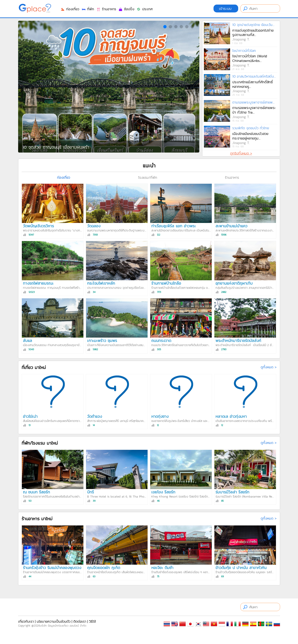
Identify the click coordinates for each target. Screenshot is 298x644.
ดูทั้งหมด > (269, 367)
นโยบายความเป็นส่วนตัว (54, 621)
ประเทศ (145, 9)
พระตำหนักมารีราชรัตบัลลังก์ (238, 341)
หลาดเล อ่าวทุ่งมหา (231, 416)
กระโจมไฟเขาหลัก (101, 283)
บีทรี (90, 492)
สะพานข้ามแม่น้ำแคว (231, 226)
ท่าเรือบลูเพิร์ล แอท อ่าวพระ (174, 226)
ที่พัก (88, 9)
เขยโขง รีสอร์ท (163, 492)
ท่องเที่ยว (70, 9)
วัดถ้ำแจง (95, 416)
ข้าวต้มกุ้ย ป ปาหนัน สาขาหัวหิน (241, 568)
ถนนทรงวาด (161, 341)
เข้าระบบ (226, 8)
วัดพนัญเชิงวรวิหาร (38, 226)
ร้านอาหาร (106, 9)
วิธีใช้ (92, 621)
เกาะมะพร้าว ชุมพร (102, 341)
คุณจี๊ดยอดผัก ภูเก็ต (104, 568)
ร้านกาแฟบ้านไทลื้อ (166, 283)
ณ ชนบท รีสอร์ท (36, 492)
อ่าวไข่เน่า (30, 416)
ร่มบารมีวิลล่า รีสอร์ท (232, 492)
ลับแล (28, 341)
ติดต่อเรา (80, 621)
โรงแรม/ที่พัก (148, 177)
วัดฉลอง (94, 226)
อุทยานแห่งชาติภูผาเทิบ (234, 283)
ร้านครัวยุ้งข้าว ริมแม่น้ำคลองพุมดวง (52, 568)
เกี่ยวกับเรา (26, 621)
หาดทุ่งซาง (160, 416)
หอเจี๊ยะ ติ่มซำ (162, 568)
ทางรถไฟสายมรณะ (38, 283)
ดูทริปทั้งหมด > (241, 153)
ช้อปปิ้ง (126, 9)
